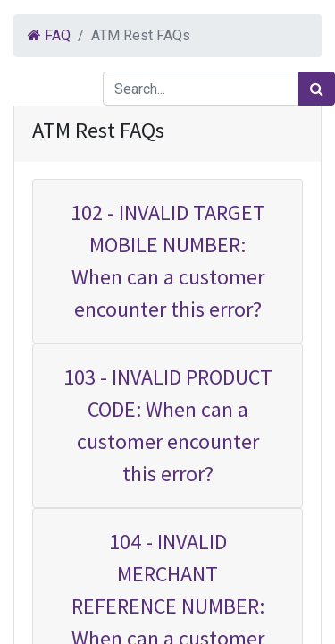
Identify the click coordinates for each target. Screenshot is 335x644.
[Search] (317, 89)
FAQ (49, 35)
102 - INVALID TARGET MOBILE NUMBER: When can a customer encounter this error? (168, 261)
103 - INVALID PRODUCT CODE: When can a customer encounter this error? (168, 425)
